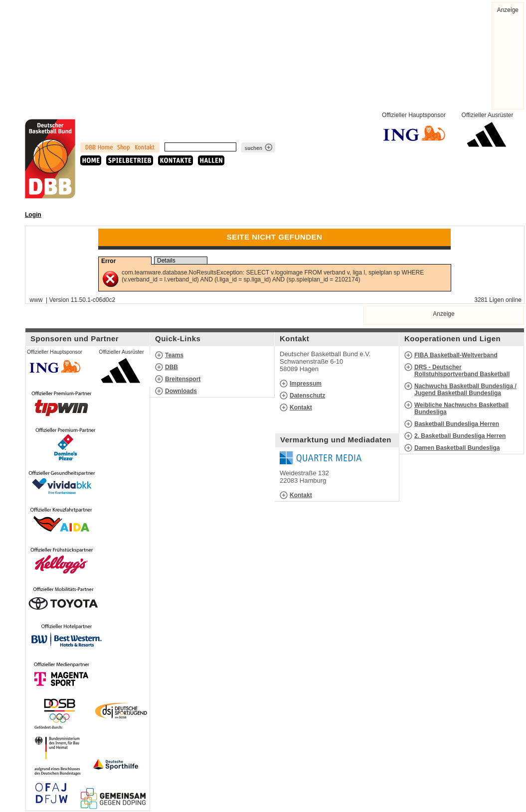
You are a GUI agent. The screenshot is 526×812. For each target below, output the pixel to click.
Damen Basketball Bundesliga (457, 448)
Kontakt (301, 407)
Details (166, 261)
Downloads (181, 391)
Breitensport (183, 379)
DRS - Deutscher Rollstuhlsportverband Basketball (462, 371)
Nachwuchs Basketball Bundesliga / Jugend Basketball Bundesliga (465, 390)
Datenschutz (307, 396)
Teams (174, 355)
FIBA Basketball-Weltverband (456, 355)
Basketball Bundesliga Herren (457, 424)
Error (108, 261)
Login (33, 215)
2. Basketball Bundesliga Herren (460, 436)
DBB (172, 367)
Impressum (306, 384)
